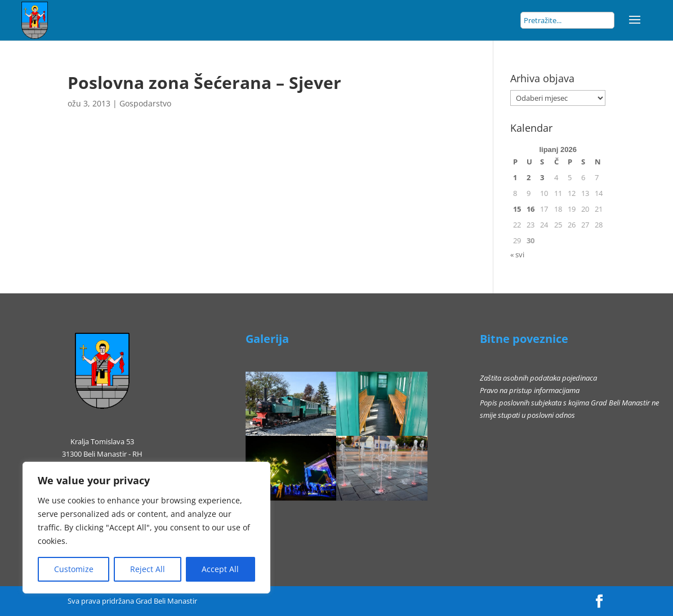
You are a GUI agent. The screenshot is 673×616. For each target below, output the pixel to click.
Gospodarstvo (145, 103)
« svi (517, 255)
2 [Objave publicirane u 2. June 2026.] (529, 177)
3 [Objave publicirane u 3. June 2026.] (542, 177)
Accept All (220, 569)
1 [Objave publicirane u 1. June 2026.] (515, 177)
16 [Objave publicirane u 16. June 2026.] (531, 209)
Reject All (148, 569)
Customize (74, 569)
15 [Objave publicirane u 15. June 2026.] (517, 209)
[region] (146, 528)
